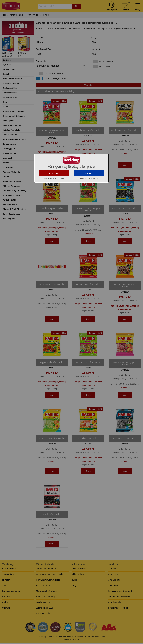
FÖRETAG (54, 173)
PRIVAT (89, 173)
